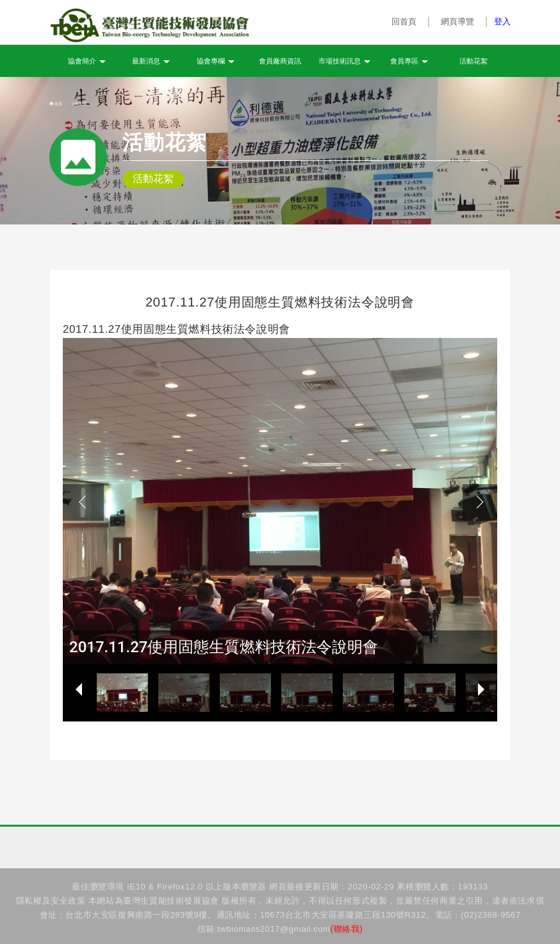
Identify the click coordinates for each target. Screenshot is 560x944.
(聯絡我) (347, 929)
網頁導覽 (457, 21)
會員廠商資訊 (280, 61)
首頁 (56, 104)
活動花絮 (474, 61)
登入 (502, 21)
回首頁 (404, 21)
